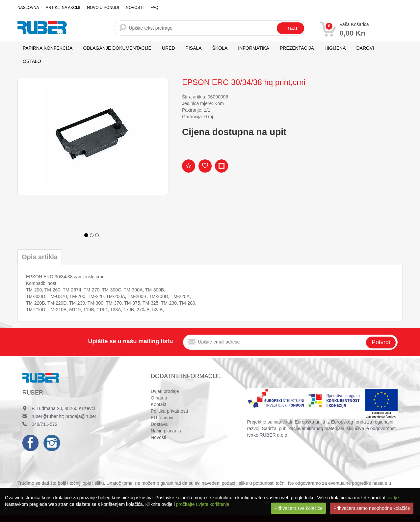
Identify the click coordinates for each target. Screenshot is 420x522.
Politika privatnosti (169, 411)
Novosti (134, 8)
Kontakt (158, 404)
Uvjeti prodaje (165, 391)
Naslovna (28, 8)
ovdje (393, 498)
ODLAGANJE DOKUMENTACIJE (117, 48)
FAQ (153, 8)
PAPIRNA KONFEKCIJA (48, 48)
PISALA (194, 48)
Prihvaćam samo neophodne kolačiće (372, 508)
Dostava (159, 424)
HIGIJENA (335, 48)
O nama (159, 398)
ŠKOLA (220, 48)
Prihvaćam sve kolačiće (299, 508)
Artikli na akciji (63, 8)
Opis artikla (40, 257)
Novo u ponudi (103, 8)
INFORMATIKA (254, 48)
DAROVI (365, 48)
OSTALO (32, 61)
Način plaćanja (166, 431)
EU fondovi (162, 418)
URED (169, 48)
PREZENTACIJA (297, 48)
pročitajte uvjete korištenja (203, 504)
